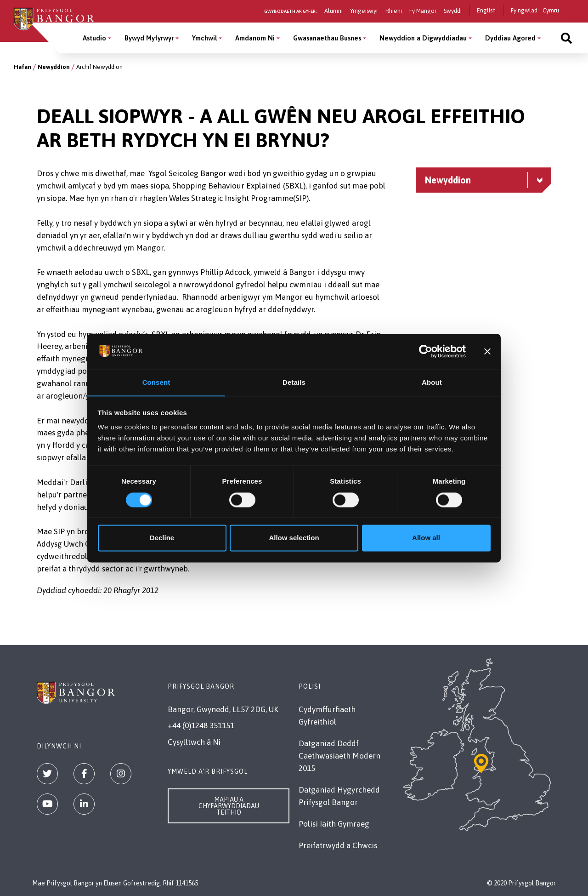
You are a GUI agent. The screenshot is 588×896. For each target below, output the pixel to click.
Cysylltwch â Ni (194, 742)
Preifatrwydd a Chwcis (338, 845)
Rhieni (394, 11)
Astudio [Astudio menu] (94, 38)
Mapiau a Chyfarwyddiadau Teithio (229, 806)
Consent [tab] (156, 382)
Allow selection (294, 538)
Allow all (426, 538)
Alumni (334, 11)
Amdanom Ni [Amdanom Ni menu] (255, 38)
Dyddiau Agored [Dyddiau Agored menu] (510, 38)
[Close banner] (487, 351)
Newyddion (54, 67)
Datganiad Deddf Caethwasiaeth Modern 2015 (339, 756)
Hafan (23, 67)
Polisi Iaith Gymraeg (334, 824)
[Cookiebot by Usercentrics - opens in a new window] (426, 351)
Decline (162, 538)
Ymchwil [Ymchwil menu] (204, 38)
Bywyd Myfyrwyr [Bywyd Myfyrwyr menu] (149, 38)
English (486, 10)
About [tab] (432, 382)
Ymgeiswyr (364, 11)
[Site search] (566, 38)
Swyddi (453, 11)
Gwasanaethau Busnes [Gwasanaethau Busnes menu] (327, 38)
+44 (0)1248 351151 (201, 725)
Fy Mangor (423, 11)
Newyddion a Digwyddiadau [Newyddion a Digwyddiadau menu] (423, 38)
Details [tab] (294, 382)
